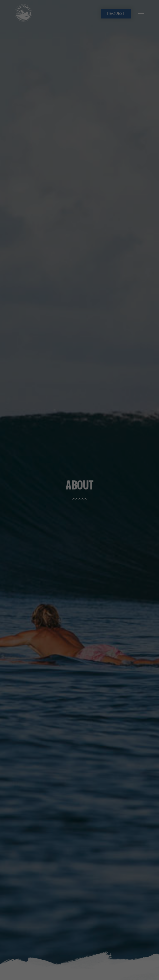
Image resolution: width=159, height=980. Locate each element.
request (116, 14)
